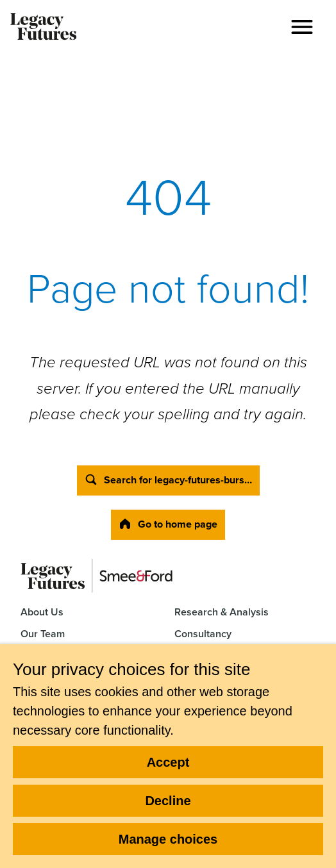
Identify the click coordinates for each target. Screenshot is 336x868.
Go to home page (168, 524)
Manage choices (168, 839)
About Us (42, 612)
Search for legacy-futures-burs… (168, 480)
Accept (168, 762)
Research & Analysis (222, 612)
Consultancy (203, 634)
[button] (302, 27)
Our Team (43, 634)
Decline (168, 801)
